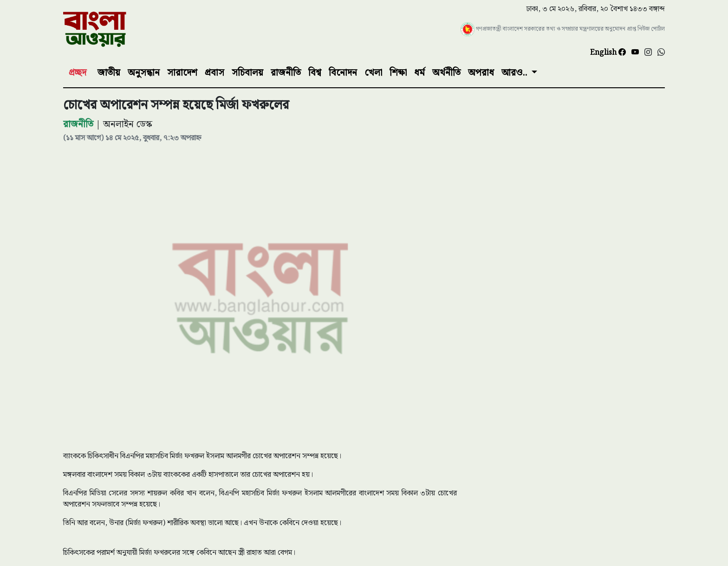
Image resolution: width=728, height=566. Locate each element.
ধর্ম (419, 73)
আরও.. (515, 73)
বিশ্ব (315, 73)
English (604, 53)
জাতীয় (109, 73)
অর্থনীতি (446, 73)
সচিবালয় (247, 73)
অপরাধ (481, 73)
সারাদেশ (182, 73)
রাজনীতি (286, 73)
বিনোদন (343, 73)
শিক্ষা (398, 73)
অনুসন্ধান (144, 73)
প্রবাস (214, 73)
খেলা (373, 73)
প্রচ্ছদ (78, 73)
